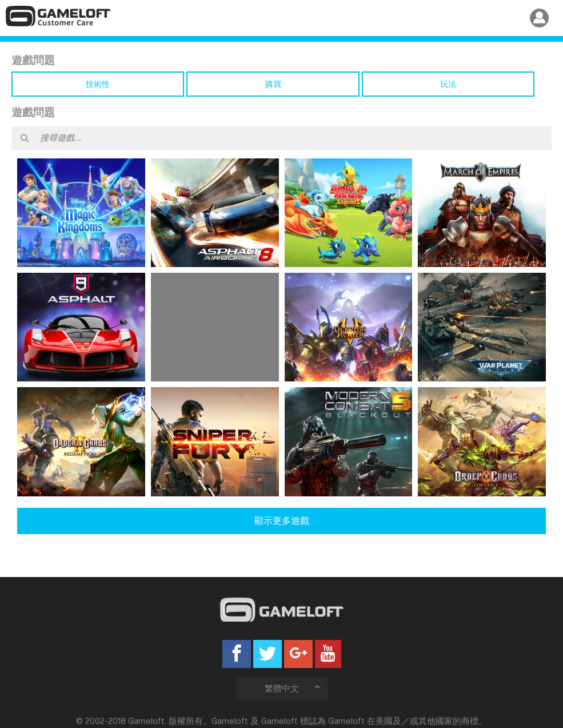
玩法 (448, 84)
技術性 (98, 84)
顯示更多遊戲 (282, 521)
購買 (273, 84)
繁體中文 (293, 688)
